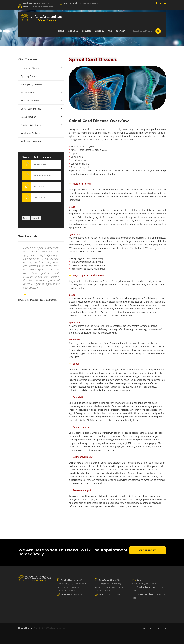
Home (61, 31)
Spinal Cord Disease (31, 109)
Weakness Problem (31, 133)
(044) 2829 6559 (39, 3)
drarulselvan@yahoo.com (38, 7)
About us (73, 31)
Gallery (100, 31)
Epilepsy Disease (29, 76)
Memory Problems (30, 101)
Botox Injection (29, 117)
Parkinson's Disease (31, 141)
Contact (121, 31)
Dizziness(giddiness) (31, 125)
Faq (110, 31)
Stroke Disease (28, 92)
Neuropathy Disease (31, 84)
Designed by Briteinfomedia (153, 628)
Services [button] (87, 31)
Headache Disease (30, 68)
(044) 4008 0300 (81, 3)
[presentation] (46, 210)
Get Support (148, 550)
